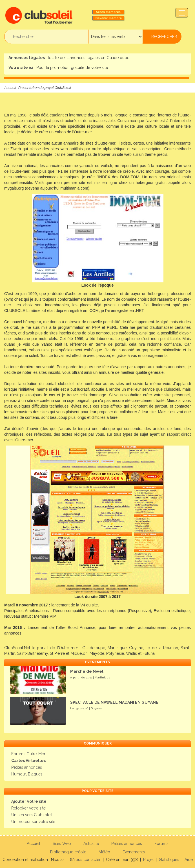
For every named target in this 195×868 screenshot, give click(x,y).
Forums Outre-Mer (28, 754)
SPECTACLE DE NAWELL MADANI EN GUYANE (114, 702)
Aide (189, 860)
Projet (148, 860)
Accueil (10, 88)
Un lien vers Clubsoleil (32, 815)
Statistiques (169, 860)
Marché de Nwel (87, 671)
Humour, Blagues (27, 774)
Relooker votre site (28, 808)
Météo (104, 852)
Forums (161, 844)
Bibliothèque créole (68, 852)
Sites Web (62, 844)
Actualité (91, 844)
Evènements (134, 852)
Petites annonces (27, 767)
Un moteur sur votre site (33, 822)
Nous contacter (87, 860)
